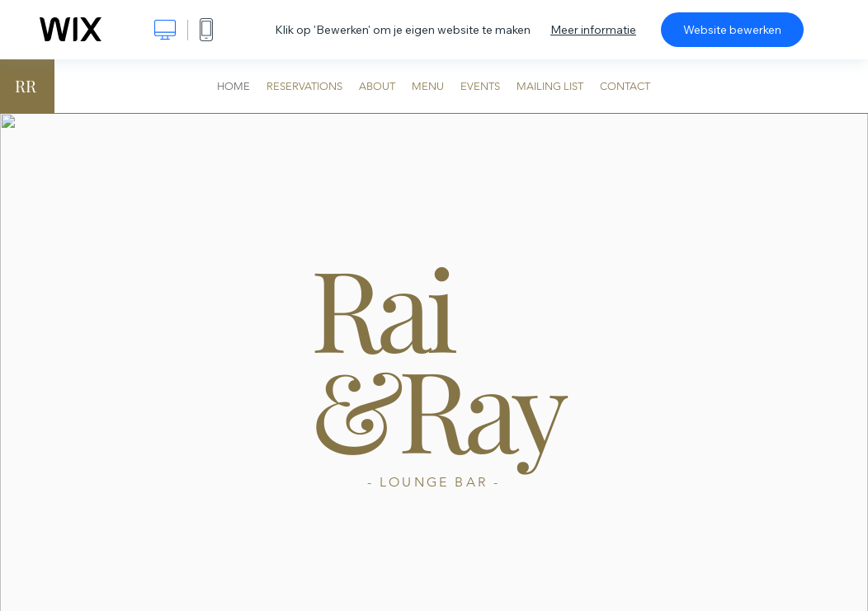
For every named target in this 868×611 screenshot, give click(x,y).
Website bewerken (732, 30)
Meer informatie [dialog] (593, 30)
